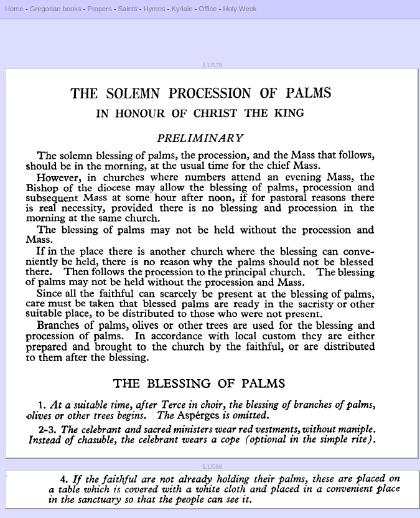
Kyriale (182, 9)
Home (14, 9)
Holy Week (240, 9)
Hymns (155, 9)
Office (208, 9)
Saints (128, 9)
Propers (99, 9)
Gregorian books (56, 9)
